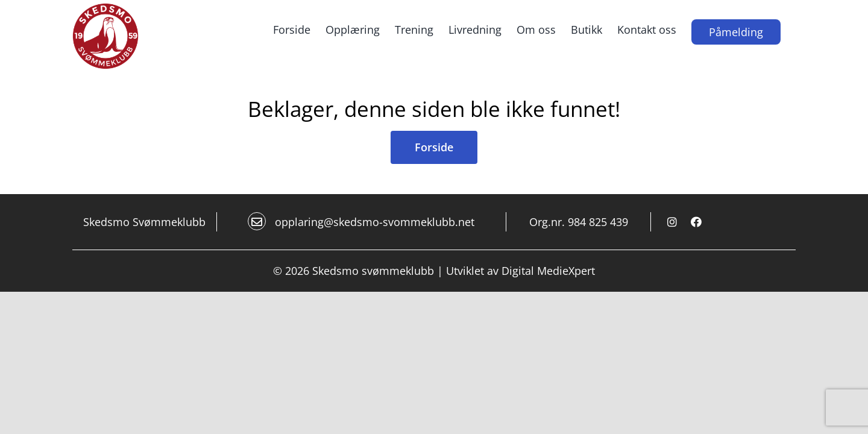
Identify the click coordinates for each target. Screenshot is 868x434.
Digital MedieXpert (548, 271)
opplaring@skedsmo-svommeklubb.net (361, 221)
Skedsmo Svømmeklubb (144, 222)
